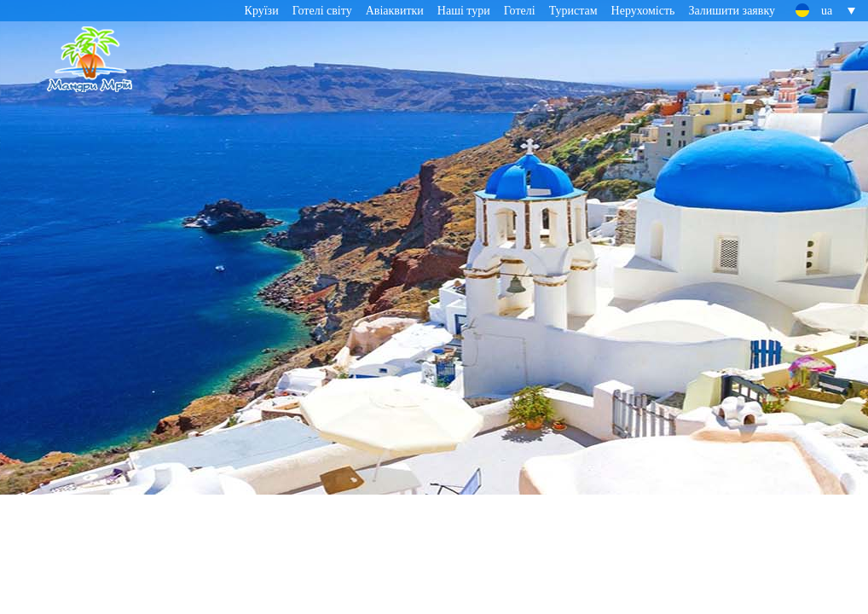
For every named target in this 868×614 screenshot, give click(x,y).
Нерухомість (643, 11)
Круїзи (262, 11)
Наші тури (464, 11)
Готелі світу (322, 11)
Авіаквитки (395, 11)
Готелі (520, 11)
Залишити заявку (732, 11)
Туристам (573, 11)
